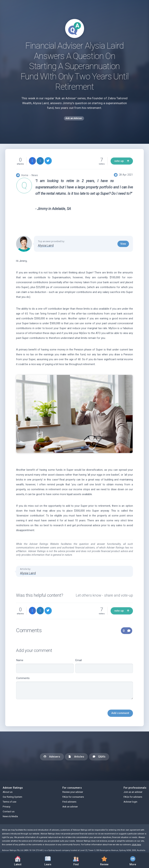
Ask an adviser (70, 807)
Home (25, 175)
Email (104, 666)
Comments (74, 688)
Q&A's (99, 757)
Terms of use (9, 802)
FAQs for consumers (73, 797)
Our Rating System (12, 797)
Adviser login (130, 802)
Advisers (52, 757)
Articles (76, 757)
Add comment (120, 713)
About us (8, 792)
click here (136, 845)
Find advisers (69, 802)
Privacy (6, 807)
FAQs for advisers (133, 797)
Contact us (9, 811)
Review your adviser (73, 792)
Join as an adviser (133, 792)
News (35, 175)
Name (45, 666)
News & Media (10, 816)
